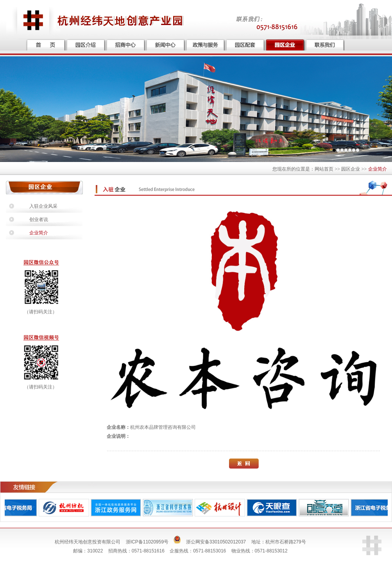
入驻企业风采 (43, 206)
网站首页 (324, 169)
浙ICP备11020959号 (147, 542)
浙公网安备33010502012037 (216, 542)
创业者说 (39, 219)
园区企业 (351, 169)
